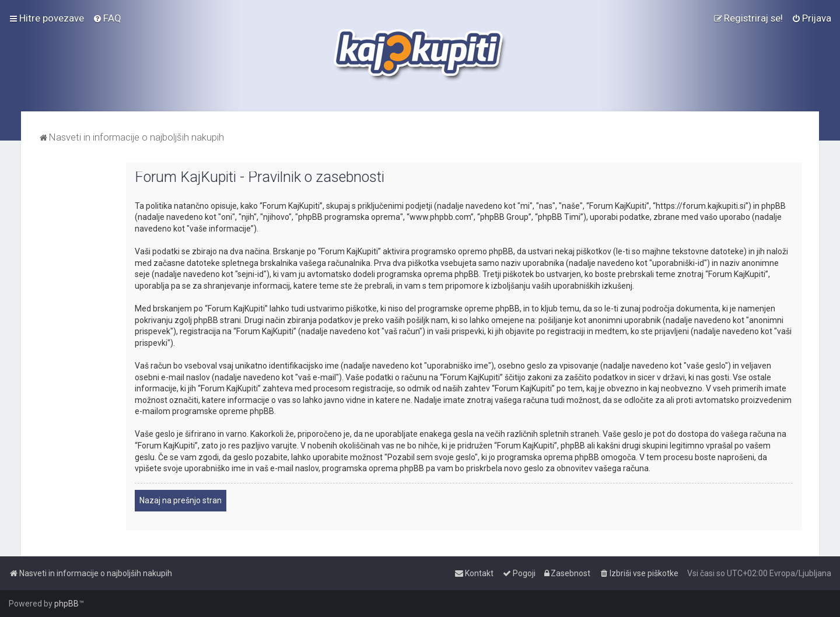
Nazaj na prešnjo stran (181, 500)
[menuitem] (107, 18)
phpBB (66, 604)
